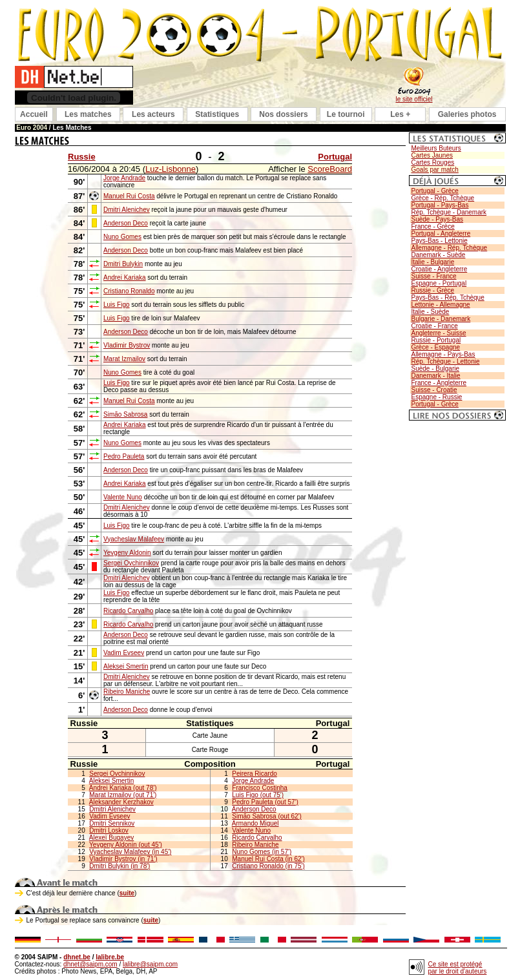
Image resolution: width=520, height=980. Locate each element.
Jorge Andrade (124, 178)
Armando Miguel (255, 823)
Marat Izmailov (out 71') (123, 795)
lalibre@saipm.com (150, 964)
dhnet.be (77, 957)
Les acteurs (153, 114)
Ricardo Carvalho (128, 611)
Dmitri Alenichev (127, 210)
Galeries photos (467, 114)
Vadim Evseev (124, 653)
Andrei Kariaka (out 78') (123, 788)
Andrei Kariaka (125, 277)
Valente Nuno (123, 497)
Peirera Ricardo (254, 774)
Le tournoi (346, 114)
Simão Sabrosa (125, 414)
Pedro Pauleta (124, 456)
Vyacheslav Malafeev (134, 539)
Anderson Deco (126, 223)
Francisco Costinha (260, 788)
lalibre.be (110, 957)
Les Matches (72, 128)
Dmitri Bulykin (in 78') (120, 866)
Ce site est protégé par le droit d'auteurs (458, 968)
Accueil (34, 114)
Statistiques (217, 114)
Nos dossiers (283, 114)
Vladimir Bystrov (127, 345)
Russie (82, 157)
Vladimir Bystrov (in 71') (123, 859)
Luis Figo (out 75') (258, 795)
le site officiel (414, 99)
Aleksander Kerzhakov (121, 802)
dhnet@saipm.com (90, 964)
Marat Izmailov (124, 359)
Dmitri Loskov (109, 830)
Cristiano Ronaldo (129, 291)
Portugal (335, 157)
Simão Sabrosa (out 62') (267, 816)
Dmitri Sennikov (112, 823)
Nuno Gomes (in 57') (262, 852)
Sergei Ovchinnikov (131, 563)
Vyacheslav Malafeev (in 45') (130, 852)
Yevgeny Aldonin (127, 553)
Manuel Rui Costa (129, 196)
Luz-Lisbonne (171, 169)
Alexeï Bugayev (112, 838)
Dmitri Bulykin (123, 264)
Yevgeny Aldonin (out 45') (126, 845)
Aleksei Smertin (126, 666)
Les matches (88, 114)
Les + (400, 114)
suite (127, 893)
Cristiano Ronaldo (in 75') (268, 866)
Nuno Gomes (122, 237)
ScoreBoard (330, 169)
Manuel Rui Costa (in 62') (268, 859)
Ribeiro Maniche (127, 692)
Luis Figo (117, 305)
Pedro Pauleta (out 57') (265, 802)
